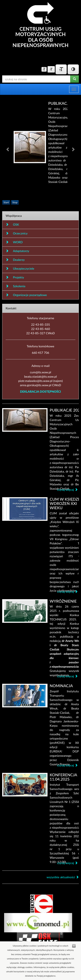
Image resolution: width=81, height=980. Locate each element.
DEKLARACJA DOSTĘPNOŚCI (40, 391)
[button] (8, 149)
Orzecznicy (17, 233)
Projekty (15, 277)
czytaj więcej (67, 490)
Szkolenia (15, 286)
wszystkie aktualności (63, 877)
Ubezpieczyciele (20, 268)
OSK (12, 224)
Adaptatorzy (17, 251)
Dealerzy (15, 260)
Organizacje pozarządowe (26, 295)
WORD (14, 242)
